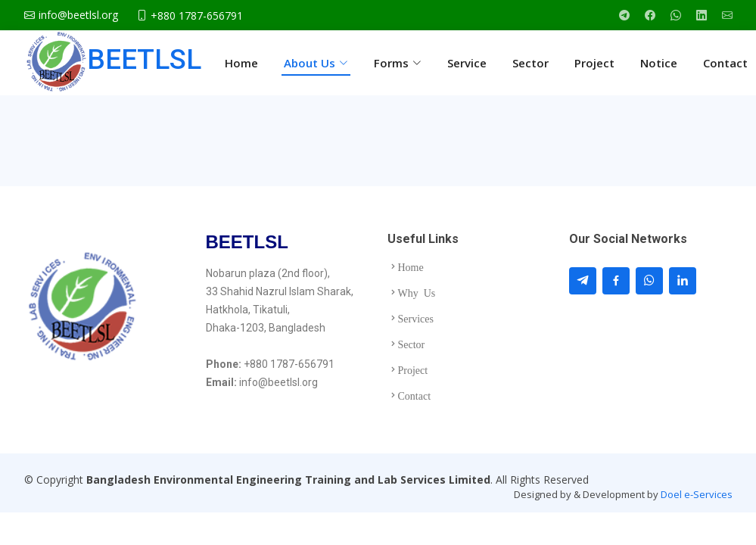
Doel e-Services (697, 494)
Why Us (417, 292)
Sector (530, 63)
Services (416, 318)
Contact (725, 63)
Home (241, 63)
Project (594, 63)
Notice (659, 63)
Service (467, 63)
